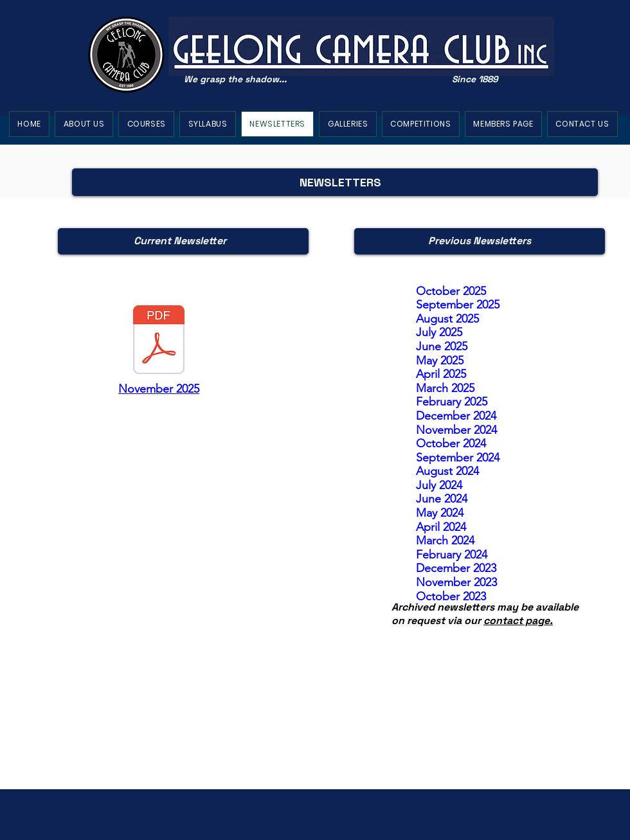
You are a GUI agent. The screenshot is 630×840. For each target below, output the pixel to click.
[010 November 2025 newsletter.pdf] (159, 341)
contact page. (518, 621)
